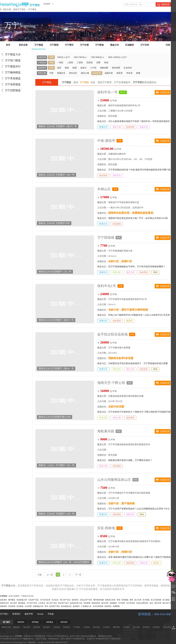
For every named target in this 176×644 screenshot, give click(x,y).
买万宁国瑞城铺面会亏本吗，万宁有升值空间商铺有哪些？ (137, 267)
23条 (40, 575)
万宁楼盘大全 (10, 54)
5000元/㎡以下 (64, 57)
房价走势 (23, 45)
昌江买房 (138, 600)
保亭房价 (146, 627)
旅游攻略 (133, 639)
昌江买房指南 (156, 600)
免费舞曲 (116, 606)
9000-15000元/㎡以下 (117, 57)
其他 (106, 63)
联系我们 (16, 614)
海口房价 (13, 603)
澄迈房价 (37, 627)
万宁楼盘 (32, 9)
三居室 (80, 63)
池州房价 (75, 600)
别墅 (98, 63)
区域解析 (130, 45)
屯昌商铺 (87, 603)
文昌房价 (57, 627)
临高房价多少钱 (76, 603)
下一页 (78, 575)
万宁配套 (99, 45)
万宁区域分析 (45, 600)
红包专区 (128, 68)
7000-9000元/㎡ (98, 57)
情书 (46, 606)
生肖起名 (55, 600)
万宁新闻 (54, 45)
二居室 (70, 63)
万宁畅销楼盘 (10, 72)
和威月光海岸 (59, 589)
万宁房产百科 (32, 603)
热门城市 (6, 622)
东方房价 (126, 627)
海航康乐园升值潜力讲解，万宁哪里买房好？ (130, 460)
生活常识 (148, 639)
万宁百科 (145, 45)
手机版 (51, 614)
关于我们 (4, 614)
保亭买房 (158, 603)
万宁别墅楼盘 (10, 90)
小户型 (93, 68)
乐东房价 (106, 627)
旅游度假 (97, 73)
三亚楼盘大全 (86, 606)
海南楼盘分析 (38, 606)
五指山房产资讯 (86, 600)
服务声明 (29, 614)
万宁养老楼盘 (10, 78)
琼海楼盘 (125, 600)
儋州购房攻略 (99, 600)
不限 (51, 57)
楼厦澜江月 (72, 589)
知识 (151, 603)
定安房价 (156, 627)
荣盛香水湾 (118, 589)
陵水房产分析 (168, 603)
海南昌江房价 (110, 600)
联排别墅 (116, 68)
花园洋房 (109, 73)
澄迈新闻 (12, 606)
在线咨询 (165, 92)
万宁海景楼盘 (10, 84)
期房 (67, 68)
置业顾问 (174, 599)
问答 (168, 45)
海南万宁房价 (19, 9)
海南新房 (4, 606)
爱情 (131, 600)
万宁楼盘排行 (10, 66)
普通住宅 (61, 73)
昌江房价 (136, 627)
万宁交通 (84, 45)
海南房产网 (6, 627)
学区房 (129, 73)
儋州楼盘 (12, 600)
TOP (173, 629)
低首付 (83, 68)
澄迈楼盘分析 (22, 600)
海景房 (120, 73)
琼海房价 (67, 627)
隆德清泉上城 (168, 586)
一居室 (60, 63)
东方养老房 (131, 603)
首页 (8, 45)
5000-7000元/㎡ (80, 57)
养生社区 (73, 73)
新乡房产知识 (63, 603)
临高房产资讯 (55, 606)
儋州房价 (116, 627)
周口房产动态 (65, 600)
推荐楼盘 (35, 622)
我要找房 (163, 5)
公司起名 (42, 603)
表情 (119, 600)
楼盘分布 (115, 45)
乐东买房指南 (98, 606)
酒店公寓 (85, 73)
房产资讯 (126, 639)
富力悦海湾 (106, 589)
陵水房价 (105, 603)
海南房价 (21, 622)
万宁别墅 (121, 603)
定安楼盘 (20, 606)
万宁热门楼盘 (10, 60)
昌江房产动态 (52, 603)
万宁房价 (35, 5)
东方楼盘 (146, 600)
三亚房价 (87, 627)
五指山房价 (167, 627)
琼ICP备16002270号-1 (60, 642)
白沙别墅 (28, 606)
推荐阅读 (64, 622)
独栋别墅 (104, 68)
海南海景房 (96, 603)
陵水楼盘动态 (66, 606)
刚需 (75, 68)
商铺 (138, 73)
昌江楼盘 (166, 600)
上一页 (50, 575)
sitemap (40, 614)
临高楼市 (76, 606)
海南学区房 (4, 603)
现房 (59, 68)
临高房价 (4, 600)
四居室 (90, 63)
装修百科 (141, 639)
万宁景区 (69, 45)
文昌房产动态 (33, 600)
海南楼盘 (113, 603)
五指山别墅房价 (142, 603)
